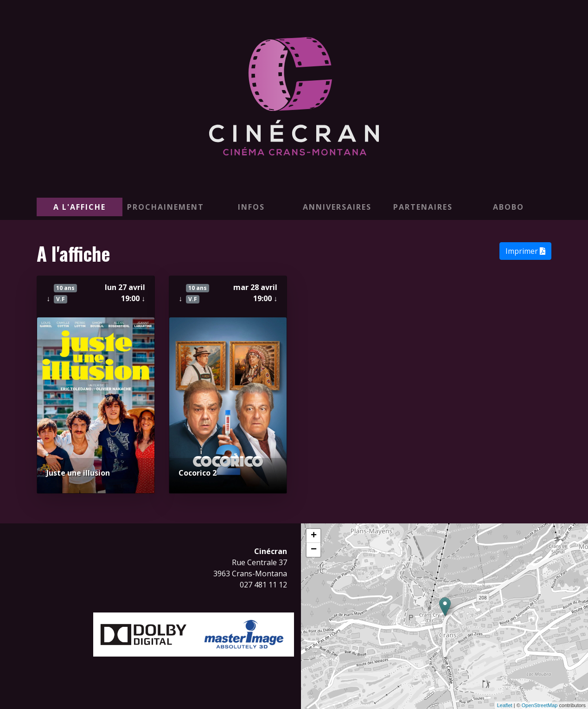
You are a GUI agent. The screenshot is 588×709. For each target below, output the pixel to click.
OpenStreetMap (540, 705)
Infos (251, 207)
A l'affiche (80, 207)
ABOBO (508, 207)
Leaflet (505, 705)
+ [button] (314, 536)
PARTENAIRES (423, 207)
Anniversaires (337, 207)
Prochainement (166, 207)
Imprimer (525, 251)
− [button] (314, 550)
